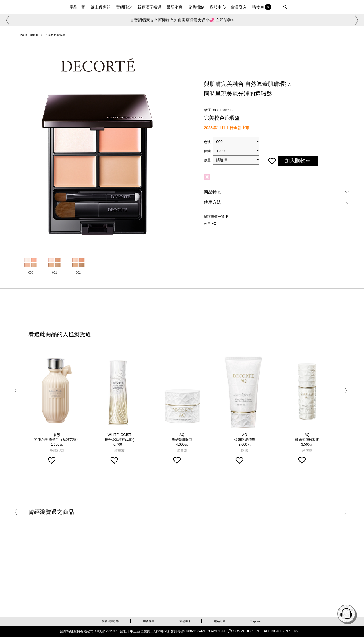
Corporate (256, 621)
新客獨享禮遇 (149, 7)
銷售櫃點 (196, 7)
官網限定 (124, 7)
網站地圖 (220, 621)
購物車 (258, 7)
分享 (210, 224)
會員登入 (239, 7)
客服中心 (218, 7)
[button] (7, 20)
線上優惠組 (101, 7)
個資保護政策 (110, 621)
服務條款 (149, 621)
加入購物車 (298, 161)
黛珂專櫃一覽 (216, 217)
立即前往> (225, 20)
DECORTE (39, 6)
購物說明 (184, 621)
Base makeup (29, 35)
